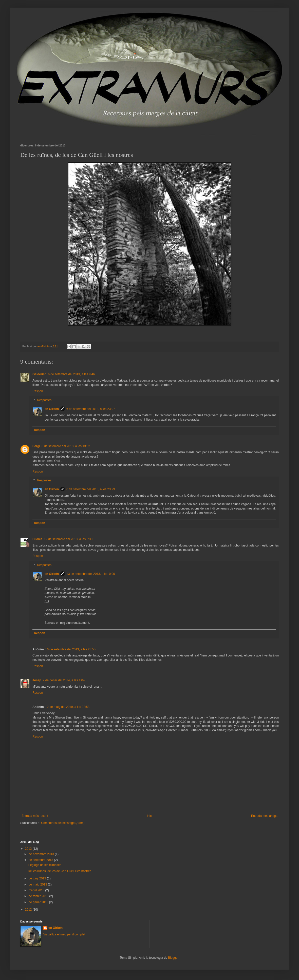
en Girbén (52, 409)
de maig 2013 (38, 884)
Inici (150, 816)
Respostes (44, 400)
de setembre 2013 (41, 860)
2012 (29, 910)
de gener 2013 (39, 902)
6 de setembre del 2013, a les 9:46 (71, 374)
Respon (38, 391)
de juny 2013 (38, 878)
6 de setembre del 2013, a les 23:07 (91, 409)
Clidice (37, 539)
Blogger (173, 958)
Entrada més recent (35, 816)
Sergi (36, 446)
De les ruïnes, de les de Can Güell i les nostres (60, 871)
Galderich (39, 374)
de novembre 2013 (42, 854)
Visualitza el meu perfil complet (64, 934)
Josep (37, 680)
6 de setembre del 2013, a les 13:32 (66, 446)
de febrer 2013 (39, 896)
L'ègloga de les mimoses (45, 865)
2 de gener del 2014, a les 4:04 (64, 680)
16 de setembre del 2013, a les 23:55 (70, 649)
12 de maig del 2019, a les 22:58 (67, 707)
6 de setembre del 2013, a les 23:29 (91, 489)
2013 (29, 849)
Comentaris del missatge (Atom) (63, 823)
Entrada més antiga (264, 816)
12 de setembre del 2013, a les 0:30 (68, 539)
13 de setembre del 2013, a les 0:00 (91, 574)
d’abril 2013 (37, 890)
